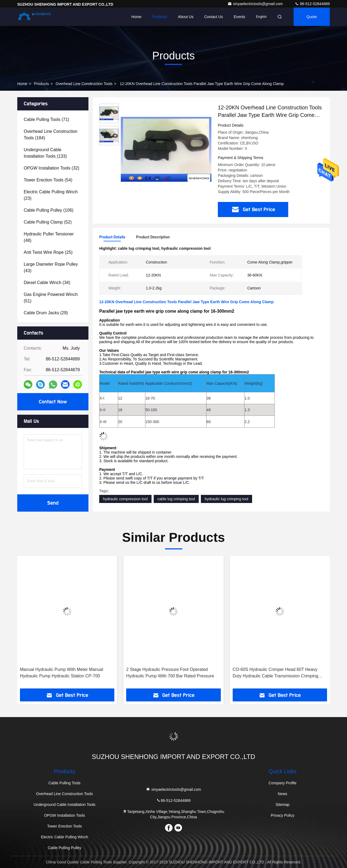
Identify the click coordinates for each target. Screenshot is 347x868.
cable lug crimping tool (176, 499)
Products (160, 17)
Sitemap (282, 805)
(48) (49, 237)
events (240, 17)
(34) (47, 283)
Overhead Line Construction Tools (84, 84)
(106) (49, 210)
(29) (46, 313)
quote (312, 17)
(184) (51, 135)
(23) (51, 195)
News (282, 794)
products (41, 84)
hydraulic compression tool (125, 499)
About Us (186, 17)
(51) (51, 298)
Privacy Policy (282, 815)
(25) (48, 252)
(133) (45, 153)
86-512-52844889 (312, 4)
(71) (47, 119)
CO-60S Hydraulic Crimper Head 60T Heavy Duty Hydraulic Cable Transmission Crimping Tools (275, 673)
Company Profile (283, 783)
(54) (48, 180)
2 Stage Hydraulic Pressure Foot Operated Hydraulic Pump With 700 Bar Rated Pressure (170, 673)
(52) (48, 222)
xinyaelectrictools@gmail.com (256, 4)
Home (136, 17)
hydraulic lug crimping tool (226, 499)
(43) (51, 267)
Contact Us (213, 17)
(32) (51, 168)
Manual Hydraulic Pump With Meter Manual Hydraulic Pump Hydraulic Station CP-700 (62, 673)
